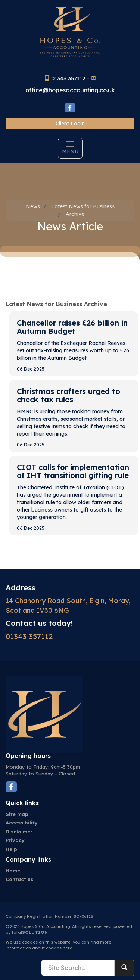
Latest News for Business (83, 206)
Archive (75, 214)
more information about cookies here (58, 945)
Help (11, 849)
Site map (17, 814)
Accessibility (22, 823)
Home (13, 871)
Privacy (15, 840)
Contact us (19, 879)
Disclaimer (19, 832)
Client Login (70, 124)
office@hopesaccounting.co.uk (70, 90)
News (33, 206)
